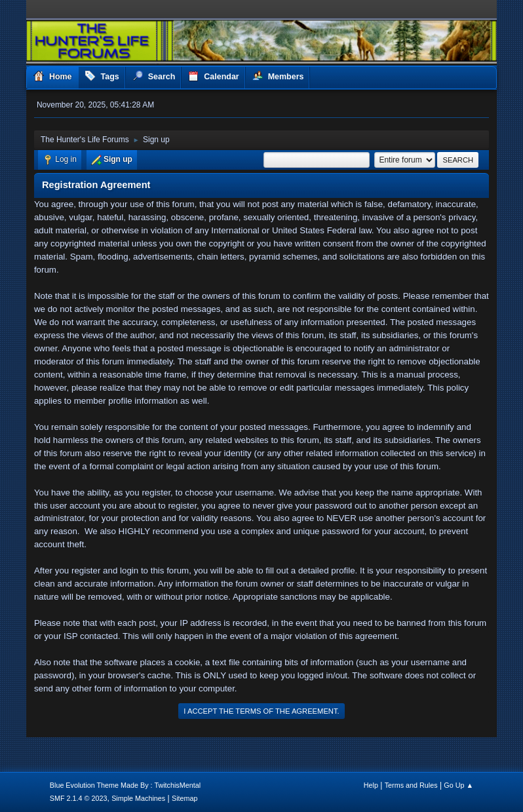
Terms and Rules (411, 785)
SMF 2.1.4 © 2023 (79, 798)
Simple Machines (138, 798)
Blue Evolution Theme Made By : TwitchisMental (125, 785)
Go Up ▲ (458, 785)
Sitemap (185, 798)
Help (371, 785)
